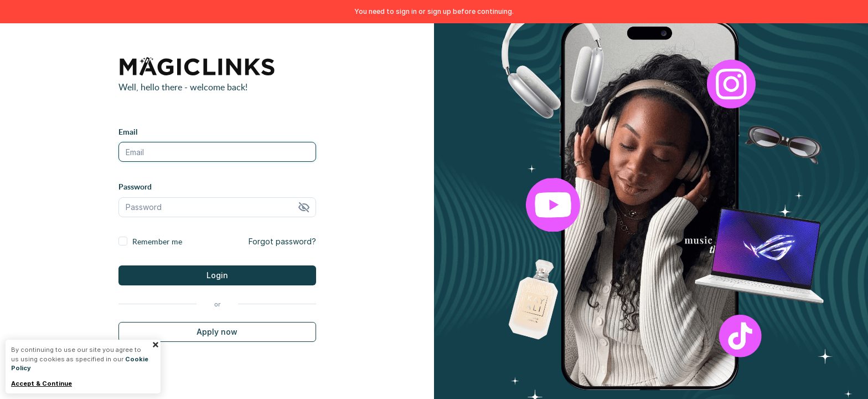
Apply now (217, 332)
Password (135, 186)
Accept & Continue (42, 384)
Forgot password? (282, 241)
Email (128, 132)
